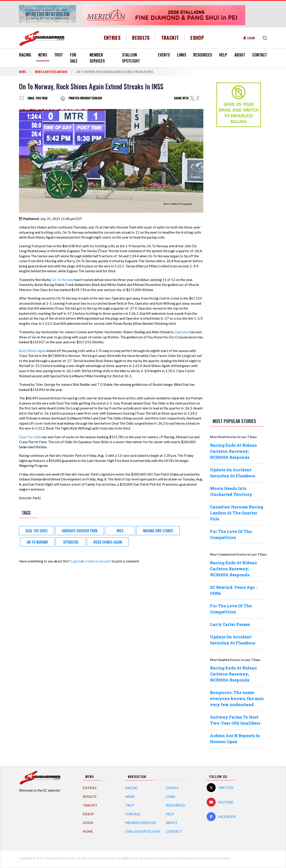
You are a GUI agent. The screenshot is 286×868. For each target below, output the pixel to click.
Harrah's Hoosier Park (80, 531)
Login (251, 38)
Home (88, 831)
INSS (120, 531)
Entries (112, 38)
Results (141, 38)
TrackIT (170, 38)
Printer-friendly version (85, 98)
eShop (197, 38)
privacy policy (221, 858)
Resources (203, 55)
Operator (182, 332)
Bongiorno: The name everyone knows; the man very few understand (237, 698)
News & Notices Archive (51, 72)
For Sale (74, 58)
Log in (75, 561)
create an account (98, 561)
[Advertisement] (239, 201)
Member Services (97, 58)
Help (223, 55)
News (43, 55)
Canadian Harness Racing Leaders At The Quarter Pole (237, 513)
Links (182, 55)
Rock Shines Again (33, 351)
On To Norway (63, 280)
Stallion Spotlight (131, 58)
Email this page (38, 98)
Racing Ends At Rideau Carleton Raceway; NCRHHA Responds (233, 451)
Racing (25, 55)
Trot (59, 55)
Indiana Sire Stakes (158, 531)
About (240, 55)
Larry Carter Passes (230, 624)
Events (164, 55)
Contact (260, 55)
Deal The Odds (30, 437)
